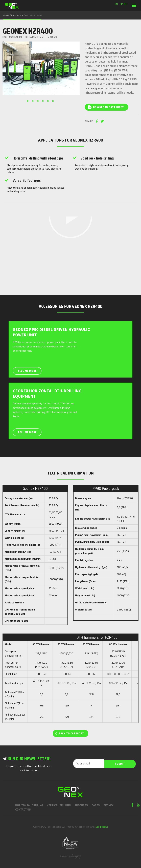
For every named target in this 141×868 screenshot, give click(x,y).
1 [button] (29, 102)
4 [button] (44, 102)
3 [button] (39, 102)
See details (102, 826)
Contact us (23, 809)
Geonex (109, 805)
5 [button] (49, 102)
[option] (41, 68)
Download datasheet (109, 107)
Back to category (71, 733)
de (117, 4)
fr (121, 4)
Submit (120, 763)
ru (126, 4)
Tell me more (27, 369)
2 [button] (34, 102)
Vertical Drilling (59, 805)
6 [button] (54, 102)
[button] (134, 5)
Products (81, 805)
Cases (96, 805)
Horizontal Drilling (29, 805)
